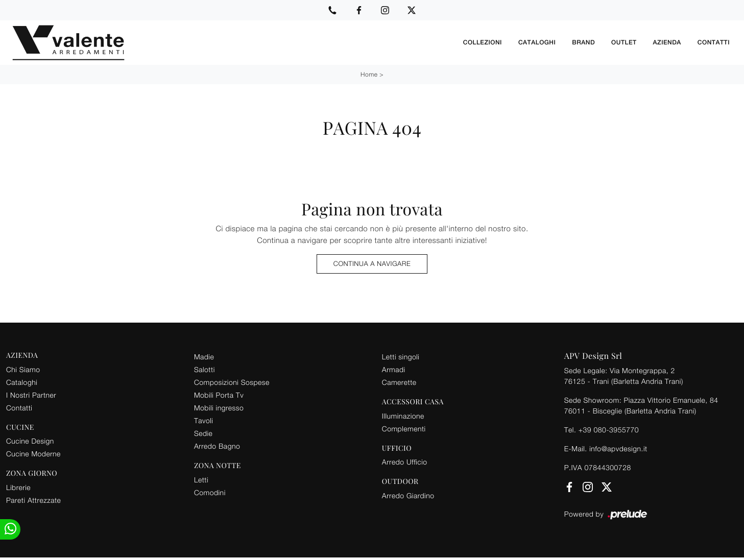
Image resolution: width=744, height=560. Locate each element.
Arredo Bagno (217, 446)
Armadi (394, 369)
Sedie (203, 433)
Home (369, 74)
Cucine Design (30, 441)
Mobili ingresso (219, 408)
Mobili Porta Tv (219, 395)
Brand (583, 42)
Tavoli (204, 420)
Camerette (399, 382)
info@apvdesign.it (618, 448)
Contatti (714, 42)
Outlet (624, 42)
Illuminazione (403, 416)
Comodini (210, 492)
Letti (201, 480)
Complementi (404, 429)
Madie (204, 357)
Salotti (205, 369)
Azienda (667, 42)
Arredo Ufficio (405, 462)
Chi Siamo (23, 369)
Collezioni (483, 42)
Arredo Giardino (408, 495)
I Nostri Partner (31, 395)
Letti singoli (401, 357)
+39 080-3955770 (609, 430)
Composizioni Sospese (232, 382)
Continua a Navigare (372, 263)
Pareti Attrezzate (33, 500)
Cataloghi (537, 42)
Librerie (18, 487)
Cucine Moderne (33, 454)
